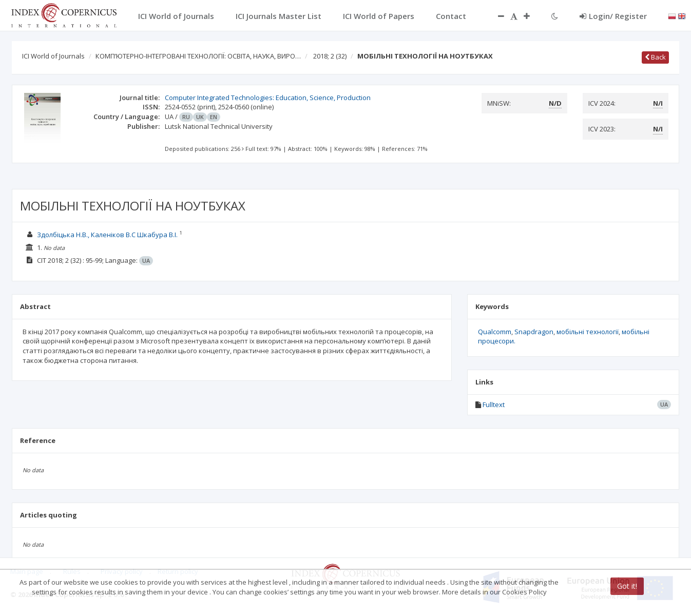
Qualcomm (495, 332)
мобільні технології (588, 332)
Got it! (627, 586)
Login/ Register (613, 16)
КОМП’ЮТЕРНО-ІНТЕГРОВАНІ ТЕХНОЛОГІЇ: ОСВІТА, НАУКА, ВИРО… (198, 56)
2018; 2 (330, 56)
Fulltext (494, 405)
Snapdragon (534, 332)
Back (655, 57)
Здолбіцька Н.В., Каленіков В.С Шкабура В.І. (107, 235)
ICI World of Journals (53, 56)
